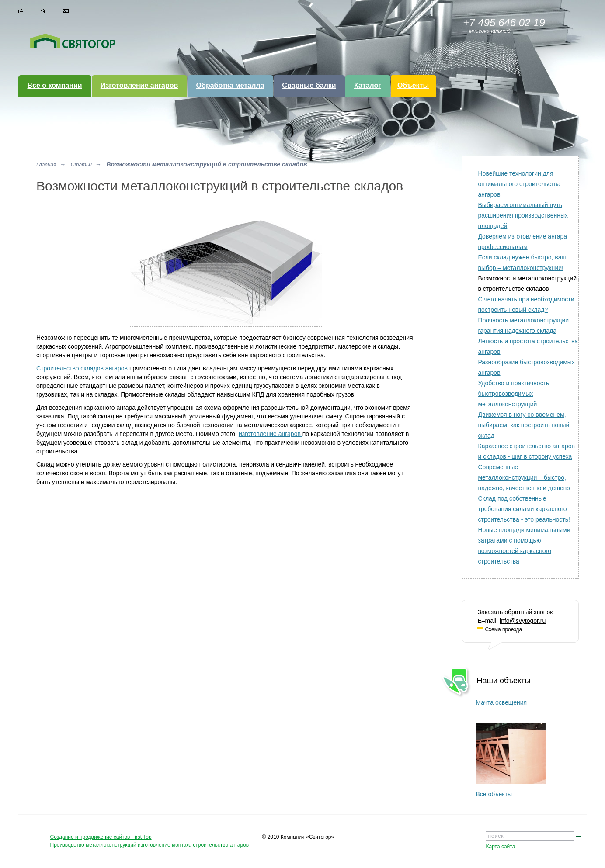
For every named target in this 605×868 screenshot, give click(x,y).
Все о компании (54, 85)
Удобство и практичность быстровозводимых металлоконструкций (513, 394)
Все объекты (494, 794)
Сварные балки (309, 85)
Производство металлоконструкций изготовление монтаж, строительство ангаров (150, 845)
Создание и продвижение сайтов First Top (101, 837)
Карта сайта (500, 847)
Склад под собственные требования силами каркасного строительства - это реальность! (524, 509)
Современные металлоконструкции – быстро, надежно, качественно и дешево (524, 477)
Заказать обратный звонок (515, 612)
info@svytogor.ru (523, 621)
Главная (46, 165)
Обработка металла (230, 85)
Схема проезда (503, 629)
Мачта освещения (501, 702)
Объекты (413, 85)
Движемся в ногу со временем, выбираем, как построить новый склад (523, 425)
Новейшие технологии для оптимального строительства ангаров (519, 184)
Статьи (81, 165)
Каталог (368, 85)
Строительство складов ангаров (83, 368)
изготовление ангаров (271, 434)
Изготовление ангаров (139, 85)
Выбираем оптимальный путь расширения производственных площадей (523, 215)
